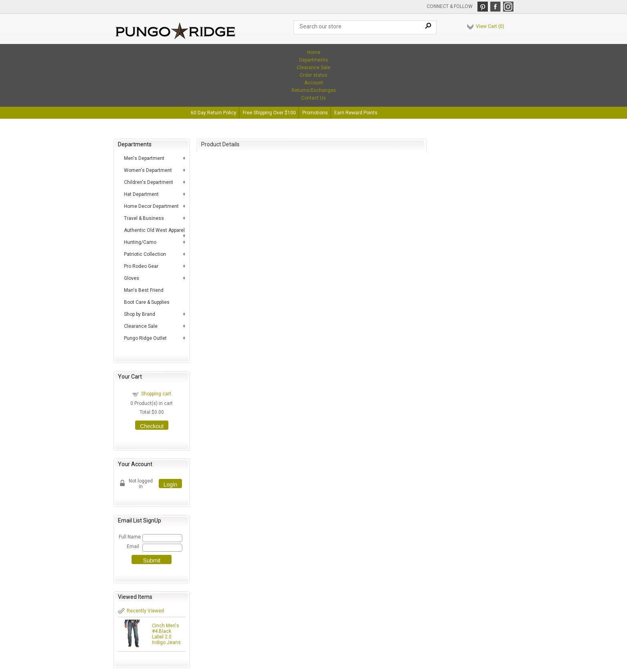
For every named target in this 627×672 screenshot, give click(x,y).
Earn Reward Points (356, 113)
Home (314, 52)
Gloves (132, 278)
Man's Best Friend (144, 290)
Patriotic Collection (145, 254)
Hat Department (141, 194)
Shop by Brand (140, 314)
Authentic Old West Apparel (154, 230)
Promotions (315, 113)
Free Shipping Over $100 (269, 113)
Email (133, 546)
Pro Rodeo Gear (141, 266)
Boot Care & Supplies (147, 302)
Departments (313, 60)
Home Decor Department (151, 206)
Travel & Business (144, 218)
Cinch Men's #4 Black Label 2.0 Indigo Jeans (166, 634)
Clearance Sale (313, 68)
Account (314, 83)
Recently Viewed (145, 611)
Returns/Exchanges (314, 90)
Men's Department (144, 158)
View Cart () (490, 26)
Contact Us (313, 98)
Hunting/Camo (140, 242)
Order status (313, 75)
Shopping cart (156, 394)
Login (170, 485)
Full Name (129, 537)
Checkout (152, 426)
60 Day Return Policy (214, 113)
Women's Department (148, 170)
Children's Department (149, 182)
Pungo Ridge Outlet (145, 338)
